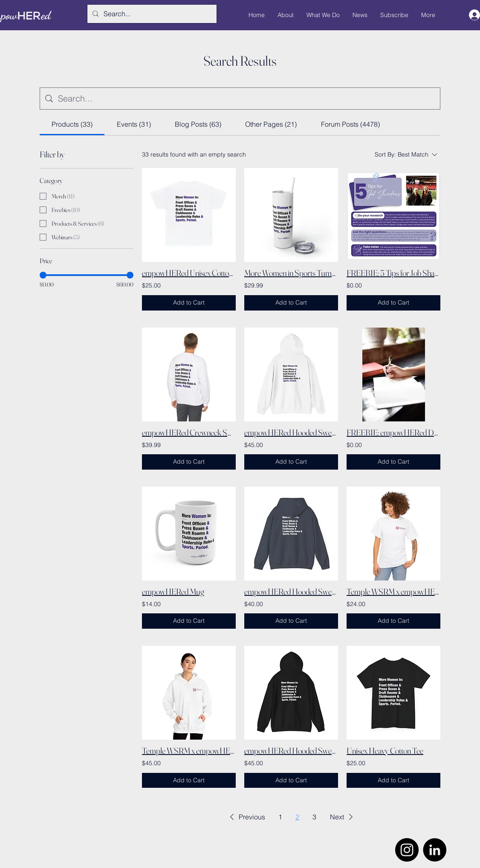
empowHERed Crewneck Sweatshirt (189, 432)
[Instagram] (407, 850)
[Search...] (151, 14)
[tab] (72, 124)
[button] (246, 817)
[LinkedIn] (435, 850)
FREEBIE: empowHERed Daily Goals (393, 432)
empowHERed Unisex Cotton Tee (189, 273)
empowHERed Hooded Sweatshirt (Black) (291, 750)
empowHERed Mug (173, 591)
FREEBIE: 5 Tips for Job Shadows (393, 273)
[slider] (43, 275)
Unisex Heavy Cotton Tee (385, 750)
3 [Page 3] (314, 817)
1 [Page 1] (280, 817)
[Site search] (246, 99)
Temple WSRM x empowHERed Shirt (393, 591)
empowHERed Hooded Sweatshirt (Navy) (291, 591)
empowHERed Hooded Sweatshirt (291, 432)
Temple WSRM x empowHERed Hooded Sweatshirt (189, 750)
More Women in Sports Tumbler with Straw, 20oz (291, 273)
